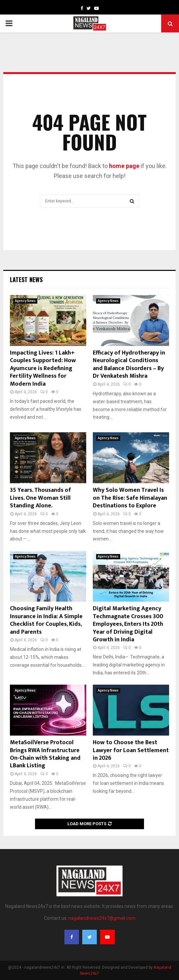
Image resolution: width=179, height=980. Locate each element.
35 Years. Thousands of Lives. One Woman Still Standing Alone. (40, 498)
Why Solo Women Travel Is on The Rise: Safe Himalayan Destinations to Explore (130, 498)
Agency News (25, 301)
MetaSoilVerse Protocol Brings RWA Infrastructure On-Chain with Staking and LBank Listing (45, 754)
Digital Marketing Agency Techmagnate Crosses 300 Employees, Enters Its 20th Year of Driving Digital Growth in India (128, 624)
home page (124, 166)
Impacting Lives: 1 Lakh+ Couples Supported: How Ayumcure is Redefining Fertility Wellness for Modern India (43, 368)
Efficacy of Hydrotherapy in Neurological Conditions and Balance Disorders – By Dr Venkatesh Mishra (129, 364)
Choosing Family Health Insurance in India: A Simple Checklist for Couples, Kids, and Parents (46, 620)
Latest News (26, 279)
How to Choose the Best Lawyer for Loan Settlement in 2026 (131, 750)
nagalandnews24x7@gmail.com (102, 918)
